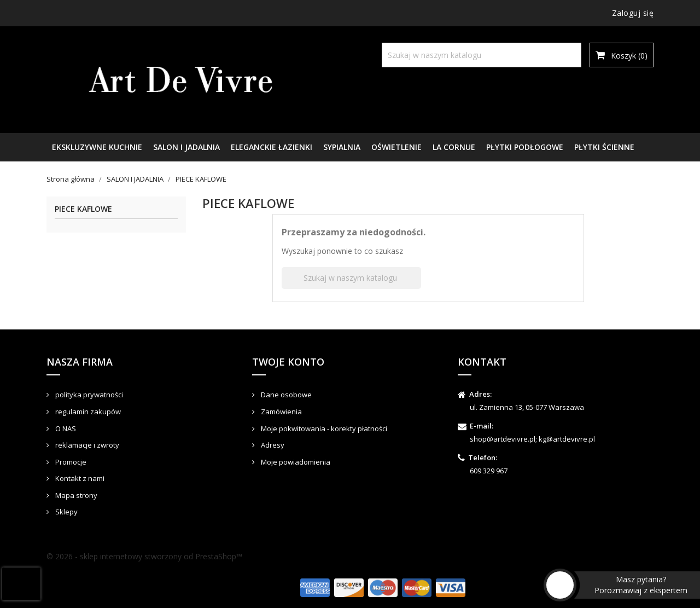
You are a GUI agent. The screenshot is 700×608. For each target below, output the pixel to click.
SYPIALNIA (342, 147)
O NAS (65, 429)
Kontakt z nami (79, 478)
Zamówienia (281, 412)
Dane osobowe (285, 395)
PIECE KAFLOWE (83, 209)
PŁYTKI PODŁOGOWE (525, 147)
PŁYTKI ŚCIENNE (604, 147)
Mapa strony (75, 495)
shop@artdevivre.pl (503, 439)
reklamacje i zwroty (86, 445)
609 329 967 (489, 471)
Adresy (272, 445)
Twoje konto (288, 362)
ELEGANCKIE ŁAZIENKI (272, 147)
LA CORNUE (454, 147)
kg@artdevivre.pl (567, 439)
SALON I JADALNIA (186, 147)
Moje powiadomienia (295, 462)
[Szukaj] (482, 55)
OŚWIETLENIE (396, 147)
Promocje (70, 462)
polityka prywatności (88, 395)
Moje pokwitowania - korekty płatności (323, 429)
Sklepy (66, 512)
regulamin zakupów (87, 412)
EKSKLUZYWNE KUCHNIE (97, 147)
